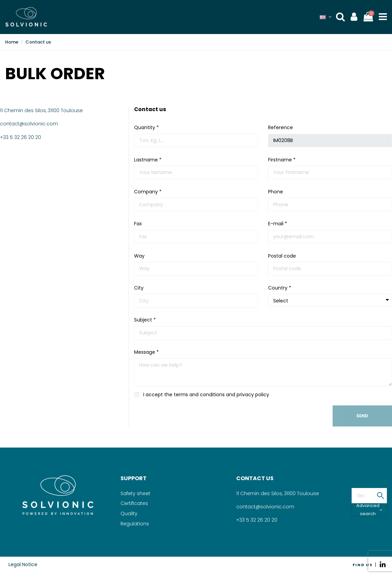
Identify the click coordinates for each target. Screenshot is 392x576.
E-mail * (278, 224)
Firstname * (282, 160)
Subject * (145, 320)
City (139, 288)
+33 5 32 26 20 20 (21, 137)
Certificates (134, 503)
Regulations (135, 524)
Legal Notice (23, 564)
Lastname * (148, 160)
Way (139, 256)
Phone (276, 192)
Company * (148, 192)
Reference (281, 127)
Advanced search (369, 510)
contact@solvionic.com (29, 124)
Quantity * (146, 127)
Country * (280, 288)
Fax (138, 224)
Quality (129, 513)
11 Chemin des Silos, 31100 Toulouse (41, 110)
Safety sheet (135, 493)
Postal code (282, 256)
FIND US (363, 565)
